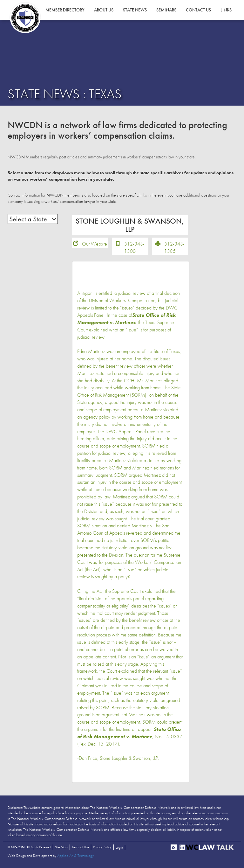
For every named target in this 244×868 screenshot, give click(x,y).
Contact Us (198, 10)
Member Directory (65, 10)
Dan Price (88, 758)
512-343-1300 (134, 247)
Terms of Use (80, 847)
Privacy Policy (102, 847)
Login (119, 847)
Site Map (61, 847)
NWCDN (25, 18)
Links (226, 10)
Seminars (166, 10)
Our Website (95, 244)
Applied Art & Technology (75, 856)
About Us (104, 10)
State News (135, 10)
